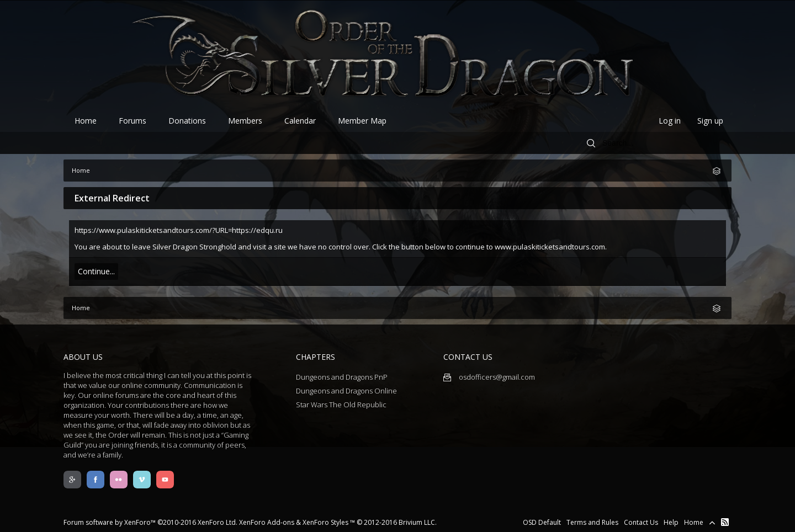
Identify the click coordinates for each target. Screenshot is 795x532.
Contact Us (641, 522)
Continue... (96, 271)
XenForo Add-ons (267, 522)
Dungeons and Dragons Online (346, 391)
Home (86, 121)
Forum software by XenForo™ (150, 522)
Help (671, 522)
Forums (132, 121)
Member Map (362, 121)
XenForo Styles (325, 522)
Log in (670, 121)
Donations (187, 121)
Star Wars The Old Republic (341, 405)
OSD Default (542, 522)
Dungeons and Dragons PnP (342, 377)
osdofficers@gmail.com (489, 377)
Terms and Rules (592, 522)
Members (245, 121)
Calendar (300, 121)
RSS (725, 522)
